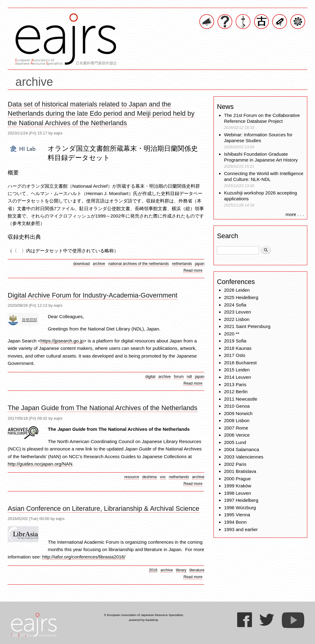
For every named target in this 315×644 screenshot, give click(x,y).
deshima (149, 477)
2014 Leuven (237, 377)
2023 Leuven (237, 312)
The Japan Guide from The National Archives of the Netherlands (103, 408)
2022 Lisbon (237, 319)
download (81, 264)
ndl (189, 377)
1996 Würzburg (240, 508)
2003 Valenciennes (244, 457)
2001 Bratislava (240, 471)
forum (179, 377)
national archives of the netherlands (139, 264)
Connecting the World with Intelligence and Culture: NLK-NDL (264, 176)
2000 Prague (237, 479)
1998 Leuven (237, 493)
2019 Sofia (235, 341)
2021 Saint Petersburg (247, 326)
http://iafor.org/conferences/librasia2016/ (84, 557)
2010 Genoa (237, 406)
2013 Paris (235, 384)
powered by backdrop (144, 620)
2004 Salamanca (241, 449)
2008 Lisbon (237, 420)
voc (163, 477)
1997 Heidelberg (241, 500)
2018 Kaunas (238, 348)
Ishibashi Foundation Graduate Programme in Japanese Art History (261, 157)
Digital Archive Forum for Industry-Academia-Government (93, 295)
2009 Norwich (238, 413)
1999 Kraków (238, 486)
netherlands (182, 264)
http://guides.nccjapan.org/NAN (40, 464)
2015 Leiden (237, 370)
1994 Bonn (235, 522)
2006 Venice (237, 435)
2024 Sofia (235, 305)
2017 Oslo (235, 355)
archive (99, 264)
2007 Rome (236, 428)
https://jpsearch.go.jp (62, 341)
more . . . (295, 214)
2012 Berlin (236, 392)
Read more (193, 271)
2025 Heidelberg (241, 297)
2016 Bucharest (240, 363)
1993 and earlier (241, 529)
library (181, 570)
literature (197, 570)
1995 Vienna (237, 515)
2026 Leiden (237, 290)
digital (151, 377)
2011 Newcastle (241, 399)
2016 (153, 570)
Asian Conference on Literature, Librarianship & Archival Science (104, 508)
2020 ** (232, 334)
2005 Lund (235, 442)
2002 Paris (235, 464)
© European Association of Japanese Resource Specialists (144, 615)
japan (200, 264)
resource (132, 477)
